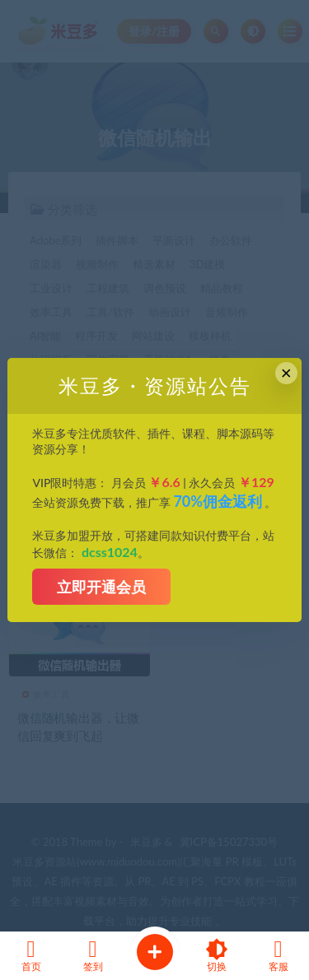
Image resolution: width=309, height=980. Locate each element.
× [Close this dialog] (286, 373)
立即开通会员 (101, 587)
